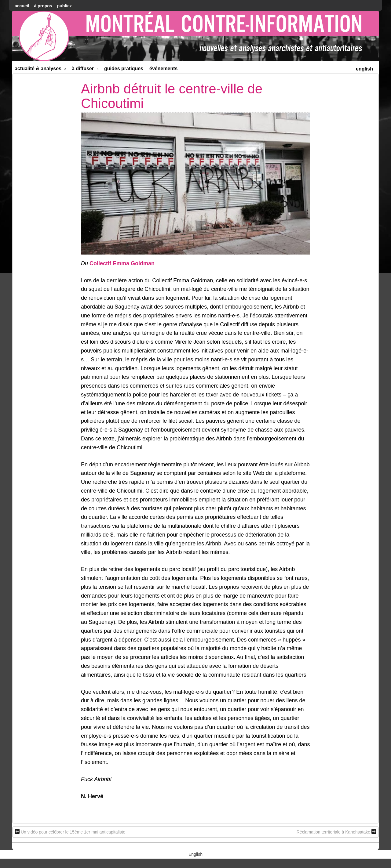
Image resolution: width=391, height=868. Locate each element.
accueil (22, 6)
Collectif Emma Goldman (122, 263)
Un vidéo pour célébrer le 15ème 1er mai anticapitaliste (70, 832)
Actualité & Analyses (41, 70)
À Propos (43, 6)
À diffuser (85, 70)
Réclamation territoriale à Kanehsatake (336, 832)
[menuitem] (364, 68)
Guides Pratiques (124, 69)
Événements (164, 69)
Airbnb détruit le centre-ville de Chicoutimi (172, 96)
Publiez (64, 6)
